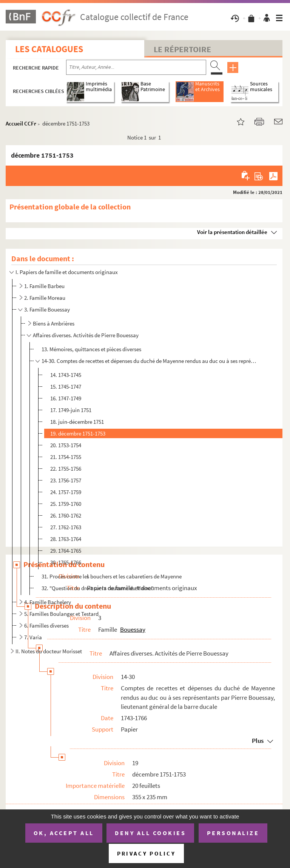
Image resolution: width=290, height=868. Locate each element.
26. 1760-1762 (66, 515)
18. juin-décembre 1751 (77, 422)
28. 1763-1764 (66, 539)
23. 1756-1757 (66, 480)
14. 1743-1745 (66, 375)
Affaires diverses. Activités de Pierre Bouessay (86, 335)
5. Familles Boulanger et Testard (61, 614)
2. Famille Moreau (45, 298)
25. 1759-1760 (66, 504)
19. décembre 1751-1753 (78, 433)
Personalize (233, 833)
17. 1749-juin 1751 (71, 410)
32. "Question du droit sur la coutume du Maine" (97, 588)
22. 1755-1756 (66, 469)
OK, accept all (64, 833)
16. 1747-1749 (66, 398)
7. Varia (33, 637)
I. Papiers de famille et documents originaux (67, 272)
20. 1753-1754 (66, 445)
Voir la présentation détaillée (232, 232)
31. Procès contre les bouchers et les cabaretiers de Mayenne (112, 576)
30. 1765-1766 (66, 562)
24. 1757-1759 (66, 492)
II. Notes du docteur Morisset (49, 651)
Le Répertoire (182, 49)
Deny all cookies (150, 833)
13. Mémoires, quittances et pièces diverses (91, 349)
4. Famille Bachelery (48, 602)
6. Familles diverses (46, 625)
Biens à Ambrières (54, 323)
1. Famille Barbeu (44, 286)
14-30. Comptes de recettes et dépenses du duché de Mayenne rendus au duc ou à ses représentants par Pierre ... (150, 361)
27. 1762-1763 (66, 527)
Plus (258, 741)
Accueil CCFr (21, 123)
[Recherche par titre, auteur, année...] (136, 67)
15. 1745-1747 (66, 387)
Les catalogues (49, 49)
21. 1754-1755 (66, 457)
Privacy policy (146, 853)
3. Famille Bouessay (47, 309)
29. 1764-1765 (66, 551)
